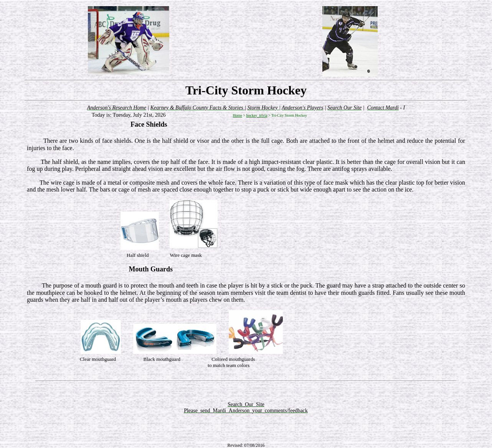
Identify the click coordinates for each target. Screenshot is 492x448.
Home (237, 115)
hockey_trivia (257, 115)
